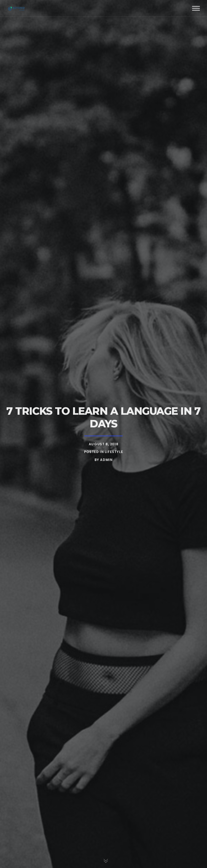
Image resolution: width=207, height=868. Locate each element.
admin (106, 460)
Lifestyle (114, 452)
